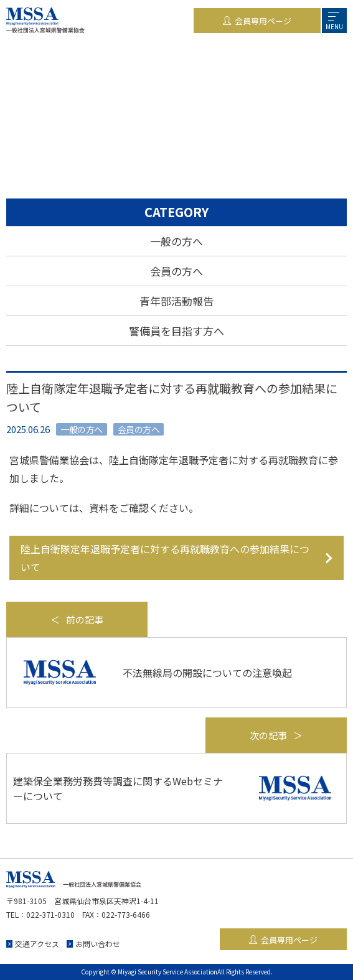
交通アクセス (37, 944)
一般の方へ (176, 241)
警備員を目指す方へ (176, 331)
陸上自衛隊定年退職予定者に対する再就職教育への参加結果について (165, 558)
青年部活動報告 (176, 301)
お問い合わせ (98, 944)
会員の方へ (176, 271)
